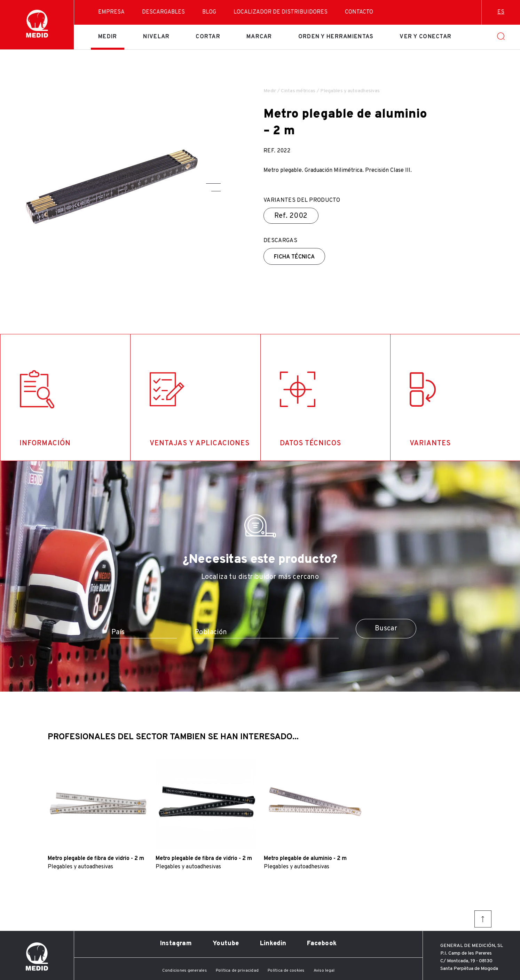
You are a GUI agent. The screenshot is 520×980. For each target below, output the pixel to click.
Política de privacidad (237, 971)
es (501, 12)
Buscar (386, 629)
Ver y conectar (426, 37)
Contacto (359, 12)
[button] (213, 184)
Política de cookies (286, 971)
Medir (108, 37)
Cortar (208, 37)
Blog (209, 12)
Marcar (259, 37)
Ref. (291, 216)
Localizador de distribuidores (281, 12)
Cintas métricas (298, 91)
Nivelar (156, 37)
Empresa (111, 12)
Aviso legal (324, 971)
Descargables (163, 12)
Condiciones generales (184, 971)
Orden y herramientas (336, 37)
